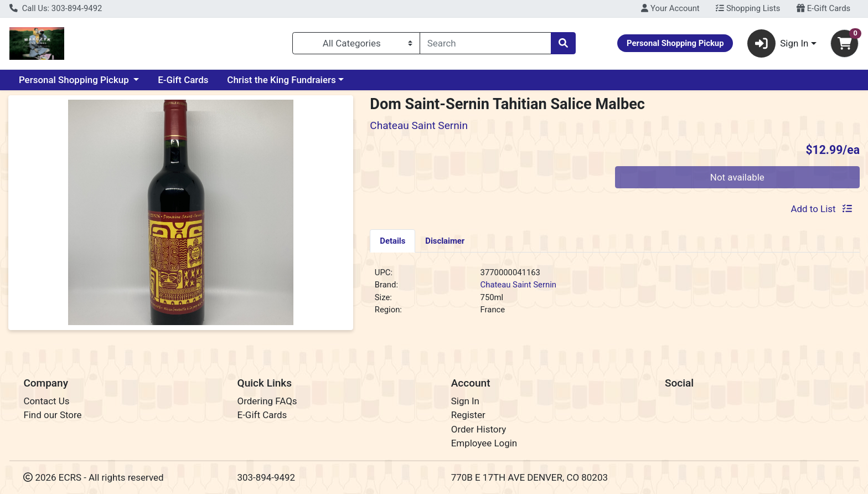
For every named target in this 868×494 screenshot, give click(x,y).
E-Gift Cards (823, 8)
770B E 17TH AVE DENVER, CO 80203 (529, 477)
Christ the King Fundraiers (281, 80)
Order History (479, 429)
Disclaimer (445, 241)
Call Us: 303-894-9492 (56, 8)
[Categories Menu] (356, 43)
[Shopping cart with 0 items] (844, 43)
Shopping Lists (748, 8)
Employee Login (484, 443)
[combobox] (485, 43)
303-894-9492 (267, 477)
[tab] (392, 240)
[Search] (485, 43)
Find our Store (52, 415)
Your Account (670, 8)
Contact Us (46, 401)
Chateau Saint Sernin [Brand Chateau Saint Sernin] (518, 285)
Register (468, 415)
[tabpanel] (615, 296)
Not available (737, 177)
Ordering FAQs (267, 401)
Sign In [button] (778, 43)
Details (392, 241)
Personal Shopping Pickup (75, 80)
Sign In (465, 401)
